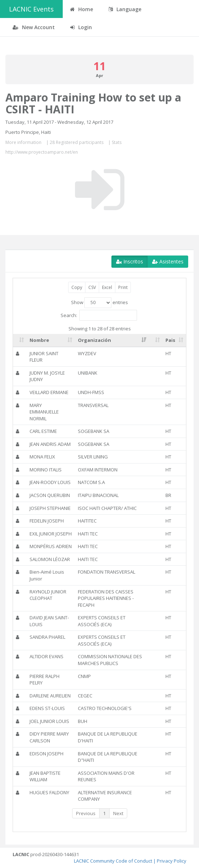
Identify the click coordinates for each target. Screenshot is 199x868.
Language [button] (125, 9)
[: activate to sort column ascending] (20, 340)
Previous (86, 813)
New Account (34, 27)
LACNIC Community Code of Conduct (113, 861)
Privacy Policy (172, 861)
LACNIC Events (31, 9)
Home (81, 9)
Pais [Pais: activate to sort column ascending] (170, 340)
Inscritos (130, 261)
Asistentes (168, 261)
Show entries (99, 303)
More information (23, 142)
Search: (99, 315)
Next (118, 813)
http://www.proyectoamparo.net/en (42, 152)
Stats (117, 142)
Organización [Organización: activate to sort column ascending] (94, 340)
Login (81, 27)
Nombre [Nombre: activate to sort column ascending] (39, 340)
